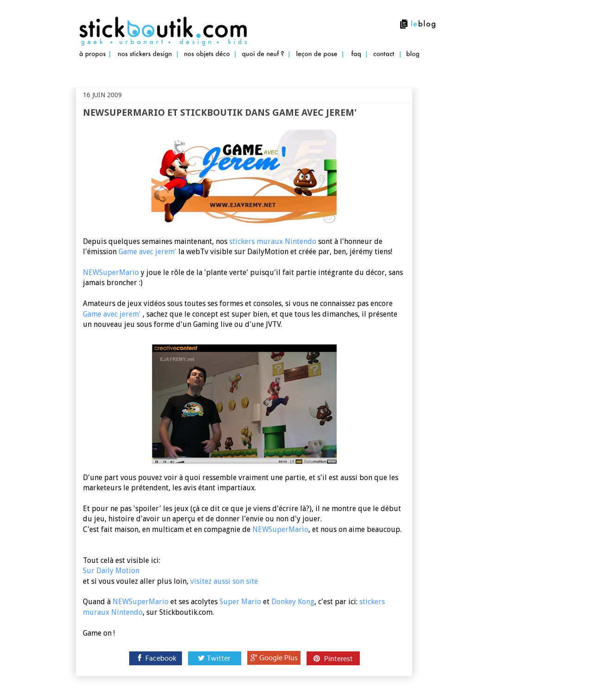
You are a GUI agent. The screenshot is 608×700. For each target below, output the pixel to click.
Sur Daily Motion (111, 571)
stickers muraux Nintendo (273, 241)
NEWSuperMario (111, 272)
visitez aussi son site (224, 581)
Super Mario (240, 602)
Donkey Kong (293, 602)
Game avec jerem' (148, 252)
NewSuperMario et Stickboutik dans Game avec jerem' (220, 112)
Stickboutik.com (77, 70)
